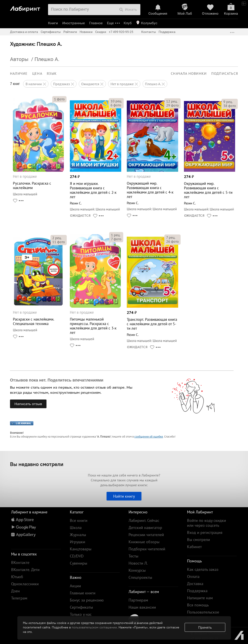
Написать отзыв (28, 404)
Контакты (149, 32)
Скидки (101, 32)
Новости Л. (138, 563)
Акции (75, 586)
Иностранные (74, 23)
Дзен (15, 591)
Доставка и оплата (24, 32)
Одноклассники (25, 584)
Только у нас (81, 614)
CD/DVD (77, 556)
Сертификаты (51, 32)
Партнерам (138, 600)
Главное (96, 23)
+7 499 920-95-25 (121, 32)
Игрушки (78, 542)
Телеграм (19, 598)
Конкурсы (137, 570)
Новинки (86, 32)
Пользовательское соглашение (203, 615)
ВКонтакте (20, 562)
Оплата (193, 576)
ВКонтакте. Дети (25, 570)
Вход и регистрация (205, 532)
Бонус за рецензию (87, 600)
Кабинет (194, 547)
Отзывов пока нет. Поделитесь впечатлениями (57, 380)
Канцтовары (81, 549)
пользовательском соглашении (94, 627)
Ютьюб (17, 577)
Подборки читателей (147, 549)
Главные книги (83, 593)
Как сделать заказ (203, 569)
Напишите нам (200, 598)
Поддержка (167, 32)
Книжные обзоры (144, 542)
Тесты (133, 556)
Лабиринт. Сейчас (144, 520)
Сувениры (79, 563)
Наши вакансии (142, 607)
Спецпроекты (140, 577)
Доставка (195, 584)
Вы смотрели (199, 540)
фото (59, 99)
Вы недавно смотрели (37, 464)
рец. (116, 101)
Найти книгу (124, 496)
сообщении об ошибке (149, 437)
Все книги (79, 520)
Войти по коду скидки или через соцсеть (207, 523)
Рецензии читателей (146, 535)
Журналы (78, 535)
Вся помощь (198, 605)
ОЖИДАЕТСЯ (80, 216)
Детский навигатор (145, 528)
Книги (53, 23)
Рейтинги (70, 32)
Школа (76, 528)
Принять (205, 627)
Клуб (128, 23)
